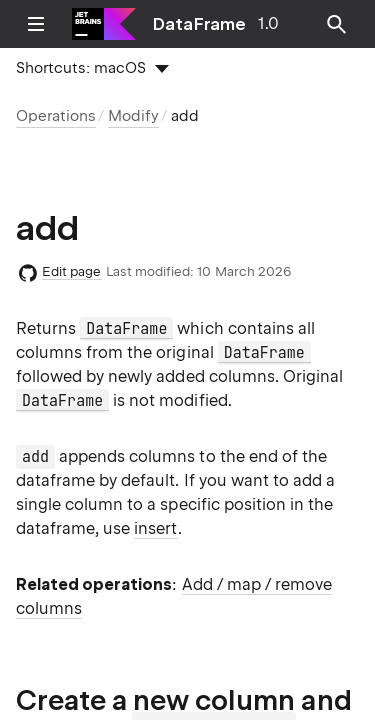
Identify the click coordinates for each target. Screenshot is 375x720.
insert (155, 528)
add (185, 116)
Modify (133, 116)
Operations (56, 116)
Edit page (72, 271)
